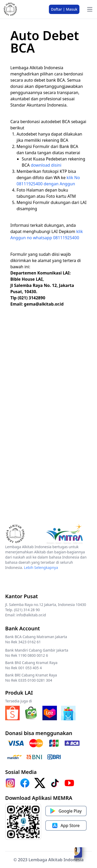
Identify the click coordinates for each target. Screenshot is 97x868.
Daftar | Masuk (64, 9)
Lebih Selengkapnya (41, 567)
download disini (46, 165)
